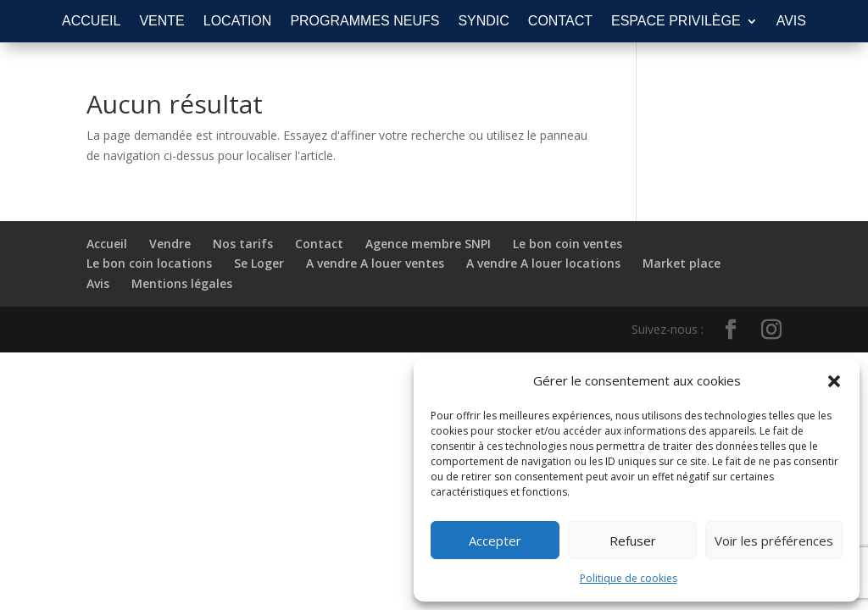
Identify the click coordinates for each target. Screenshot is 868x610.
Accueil (107, 244)
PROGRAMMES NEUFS (364, 22)
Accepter (495, 541)
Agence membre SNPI (428, 244)
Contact (319, 244)
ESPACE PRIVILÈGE (676, 22)
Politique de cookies (629, 578)
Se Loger (259, 263)
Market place (682, 263)
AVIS (791, 22)
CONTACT (560, 22)
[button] (834, 381)
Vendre (170, 244)
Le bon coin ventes (568, 244)
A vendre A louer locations (543, 263)
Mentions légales (182, 283)
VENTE (161, 22)
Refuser (633, 541)
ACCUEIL (91, 22)
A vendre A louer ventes (375, 263)
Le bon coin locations (149, 263)
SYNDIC (483, 22)
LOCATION (238, 22)
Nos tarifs (243, 244)
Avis (98, 283)
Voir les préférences (774, 541)
